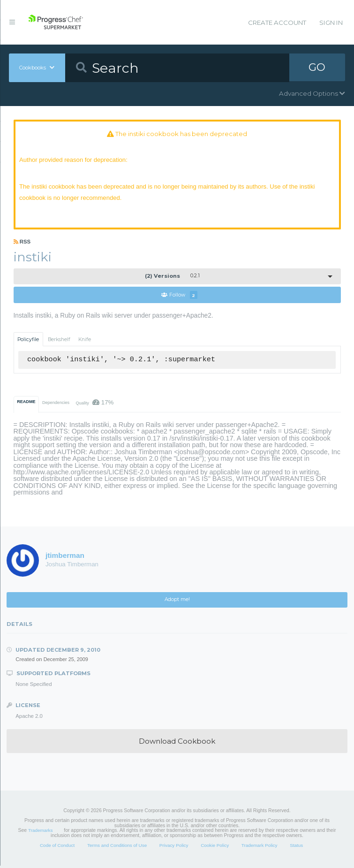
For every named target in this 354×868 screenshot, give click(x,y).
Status (296, 847)
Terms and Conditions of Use (117, 847)
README (26, 404)
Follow (179, 297)
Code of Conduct (57, 847)
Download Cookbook (177, 743)
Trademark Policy (260, 847)
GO (317, 68)
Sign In (331, 23)
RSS (22, 244)
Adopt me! (177, 602)
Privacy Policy (174, 847)
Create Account (277, 23)
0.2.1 (172, 278)
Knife (85, 342)
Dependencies (56, 405)
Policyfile (28, 342)
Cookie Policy (215, 847)
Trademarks (40, 833)
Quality (94, 405)
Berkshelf (59, 342)
